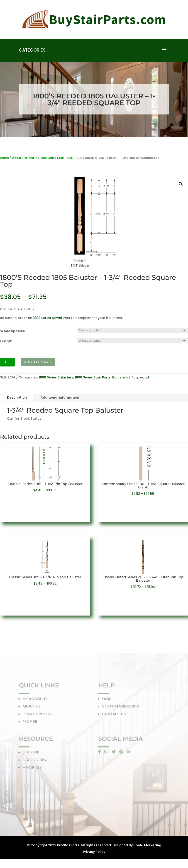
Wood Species (12, 331)
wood (144, 377)
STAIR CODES (34, 761)
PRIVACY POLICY (37, 715)
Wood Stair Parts (24, 158)
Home (4, 158)
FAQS (107, 700)
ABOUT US (32, 708)
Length (6, 341)
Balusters (120, 377)
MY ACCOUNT (35, 700)
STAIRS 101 (31, 753)
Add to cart (38, 362)
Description (17, 397)
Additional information (60, 397)
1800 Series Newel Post (52, 318)
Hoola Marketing (147, 845)
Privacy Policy (94, 852)
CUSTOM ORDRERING (121, 708)
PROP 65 (30, 723)
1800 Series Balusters (56, 377)
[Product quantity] (7, 362)
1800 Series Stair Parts (56, 158)
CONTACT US (114, 715)
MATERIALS (32, 769)
